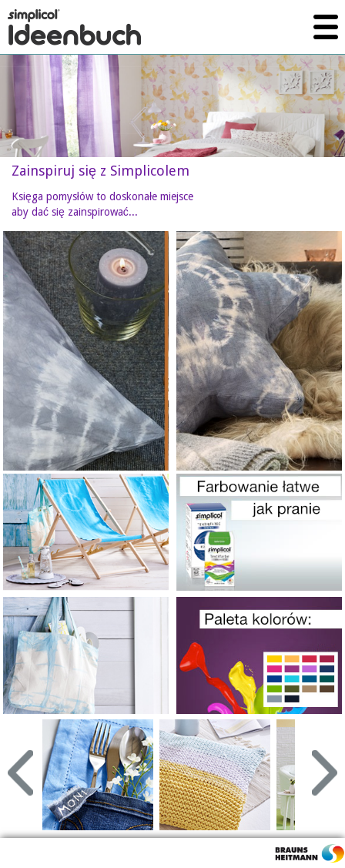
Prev (20, 773)
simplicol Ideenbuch (74, 27)
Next (325, 773)
